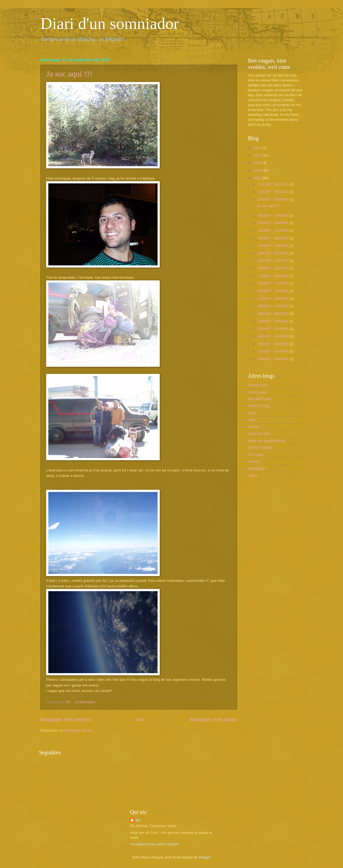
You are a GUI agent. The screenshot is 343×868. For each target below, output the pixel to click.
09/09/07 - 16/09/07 (273, 215)
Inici (140, 720)
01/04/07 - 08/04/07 (273, 344)
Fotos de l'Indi (259, 434)
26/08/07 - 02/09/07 (273, 231)
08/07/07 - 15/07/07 (273, 261)
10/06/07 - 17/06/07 (273, 283)
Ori (138, 820)
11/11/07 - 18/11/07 (273, 184)
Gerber (253, 427)
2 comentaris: (86, 702)
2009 (258, 163)
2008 (258, 170)
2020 (258, 148)
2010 (258, 155)
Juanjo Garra (258, 385)
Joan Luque (257, 392)
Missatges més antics (214, 720)
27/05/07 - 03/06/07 (273, 299)
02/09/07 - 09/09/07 (273, 223)
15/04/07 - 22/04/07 (273, 329)
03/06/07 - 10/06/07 (273, 291)
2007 (258, 178)
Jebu (252, 420)
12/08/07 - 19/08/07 (273, 246)
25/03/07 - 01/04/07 (273, 351)
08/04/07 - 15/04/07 (273, 336)
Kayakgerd (256, 468)
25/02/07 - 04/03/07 (273, 359)
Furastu (254, 461)
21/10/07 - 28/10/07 (273, 192)
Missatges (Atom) (78, 730)
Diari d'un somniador (110, 24)
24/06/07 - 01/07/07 (273, 268)
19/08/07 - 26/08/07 (273, 238)
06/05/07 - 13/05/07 (273, 306)
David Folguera (260, 448)
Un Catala (256, 455)
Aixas (252, 413)
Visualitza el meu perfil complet (154, 844)
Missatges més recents (66, 720)
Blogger (205, 857)
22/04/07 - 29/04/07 (273, 321)
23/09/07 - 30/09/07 (273, 199)
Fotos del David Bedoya (267, 441)
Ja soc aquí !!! (69, 74)
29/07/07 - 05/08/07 (273, 253)
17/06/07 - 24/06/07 (273, 276)
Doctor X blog (259, 406)
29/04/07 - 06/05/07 (273, 314)
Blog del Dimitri (260, 399)
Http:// (253, 475)
